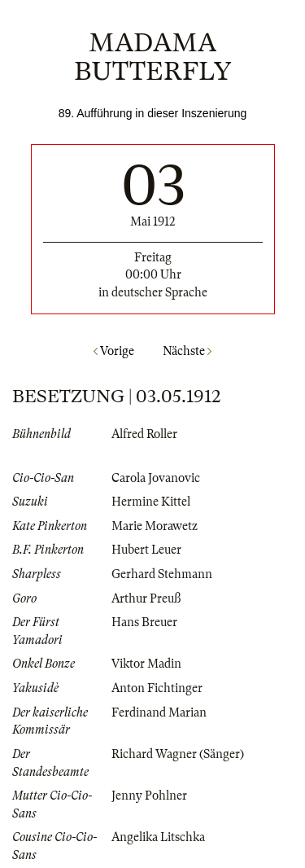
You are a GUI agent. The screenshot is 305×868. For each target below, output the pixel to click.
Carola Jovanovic (156, 478)
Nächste (187, 351)
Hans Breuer (144, 622)
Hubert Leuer (146, 550)
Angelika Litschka (158, 837)
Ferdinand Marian (159, 712)
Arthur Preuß (146, 598)
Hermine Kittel (151, 502)
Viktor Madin (146, 664)
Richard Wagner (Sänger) (178, 754)
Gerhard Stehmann (162, 574)
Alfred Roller (144, 434)
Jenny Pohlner (149, 796)
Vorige (114, 351)
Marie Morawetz (155, 526)
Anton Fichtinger (157, 688)
